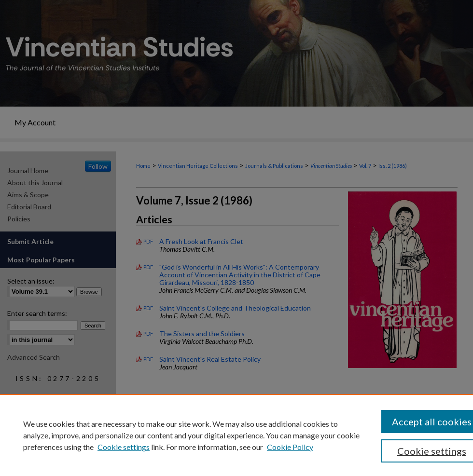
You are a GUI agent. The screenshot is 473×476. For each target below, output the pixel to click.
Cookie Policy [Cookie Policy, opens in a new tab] (290, 447)
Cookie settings (124, 447)
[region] (236, 435)
